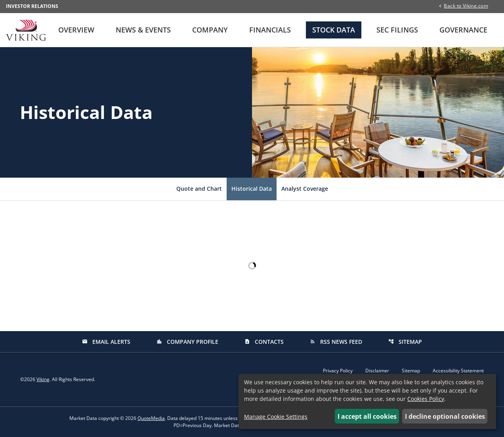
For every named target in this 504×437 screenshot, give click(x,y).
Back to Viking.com (466, 5)
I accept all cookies (367, 416)
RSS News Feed (336, 342)
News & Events (143, 30)
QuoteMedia (151, 418)
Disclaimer (377, 371)
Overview (76, 30)
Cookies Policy (426, 399)
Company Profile (187, 342)
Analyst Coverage (305, 189)
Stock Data (334, 30)
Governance (463, 30)
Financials (270, 30)
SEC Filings (397, 30)
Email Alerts (106, 342)
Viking (43, 379)
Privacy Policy (338, 371)
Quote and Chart (199, 189)
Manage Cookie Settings (276, 417)
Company (210, 30)
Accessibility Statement (458, 371)
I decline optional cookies (445, 416)
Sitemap (405, 342)
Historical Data (252, 189)
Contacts (264, 342)
